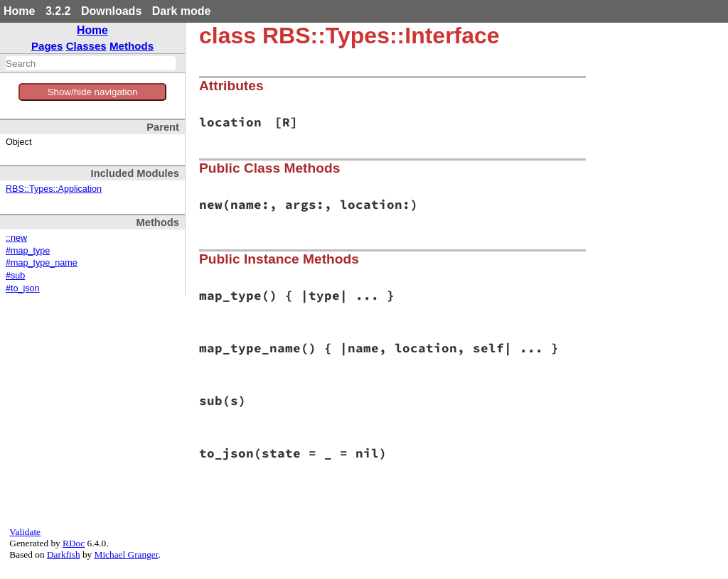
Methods (132, 46)
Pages (47, 46)
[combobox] (91, 63)
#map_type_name (42, 263)
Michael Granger (127, 554)
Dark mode (182, 11)
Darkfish (64, 554)
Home (19, 11)
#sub (15, 276)
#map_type (28, 251)
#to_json (23, 288)
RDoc (74, 543)
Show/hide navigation (93, 92)
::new (16, 238)
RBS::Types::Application (54, 189)
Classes (86, 46)
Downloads (111, 11)
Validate (25, 532)
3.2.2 (58, 11)
